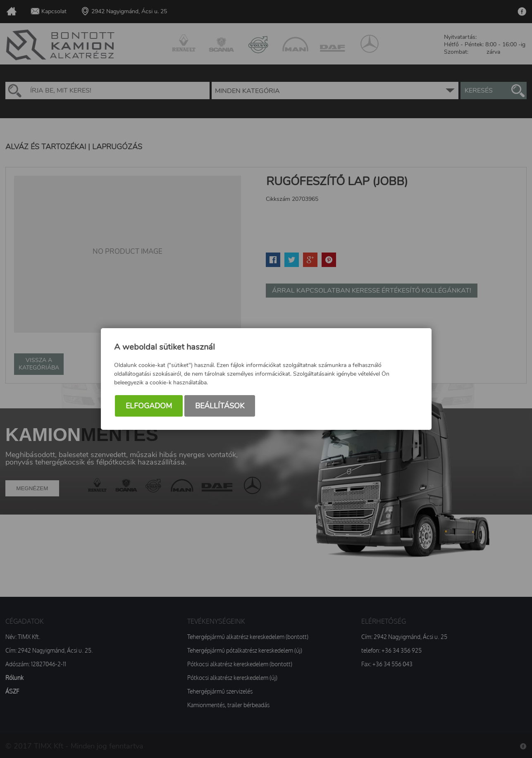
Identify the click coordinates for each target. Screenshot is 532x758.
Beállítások (220, 406)
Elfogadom (149, 406)
